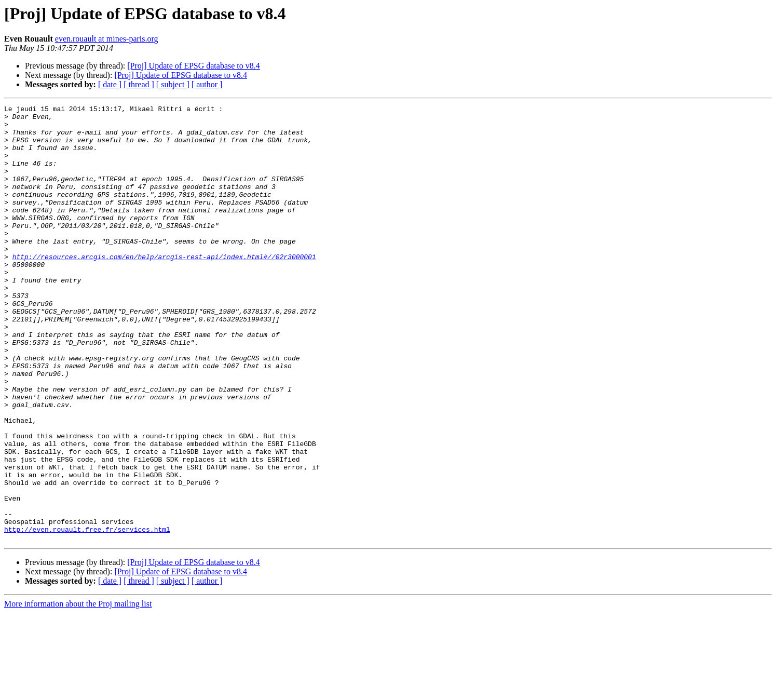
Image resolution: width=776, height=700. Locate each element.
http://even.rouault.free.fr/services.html (87, 615)
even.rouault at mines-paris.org (107, 39)
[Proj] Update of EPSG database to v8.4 (194, 66)
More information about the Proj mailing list (78, 691)
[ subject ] (173, 84)
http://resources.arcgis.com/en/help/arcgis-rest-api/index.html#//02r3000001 (164, 288)
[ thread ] (139, 84)
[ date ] (110, 84)
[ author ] (207, 84)
